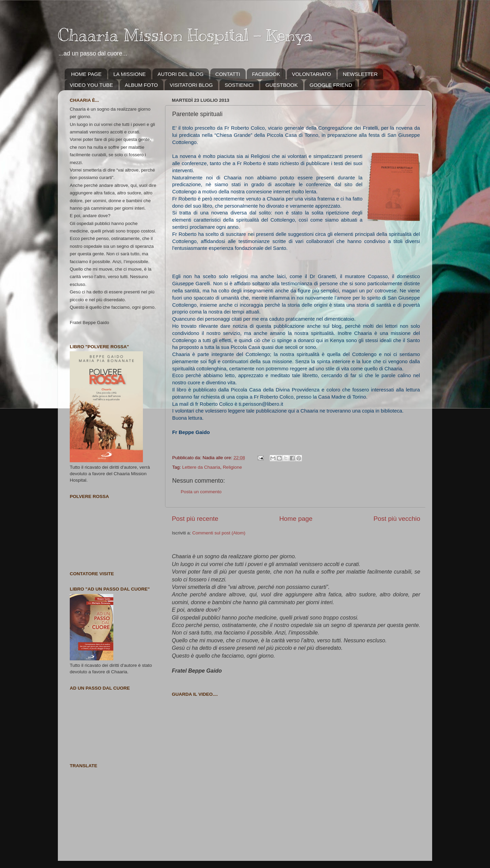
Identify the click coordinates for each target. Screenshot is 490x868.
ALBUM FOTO (141, 85)
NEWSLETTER (360, 74)
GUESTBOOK (282, 85)
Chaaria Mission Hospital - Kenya (185, 35)
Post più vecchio (397, 519)
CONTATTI (228, 74)
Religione (232, 467)
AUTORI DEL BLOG (181, 74)
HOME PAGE (86, 74)
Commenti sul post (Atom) (219, 533)
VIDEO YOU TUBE (91, 85)
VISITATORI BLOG (191, 85)
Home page (296, 519)
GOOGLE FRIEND (331, 85)
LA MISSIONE (129, 74)
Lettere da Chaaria (201, 467)
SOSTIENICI (239, 85)
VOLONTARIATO (312, 74)
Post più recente (195, 519)
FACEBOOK (266, 74)
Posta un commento (201, 492)
